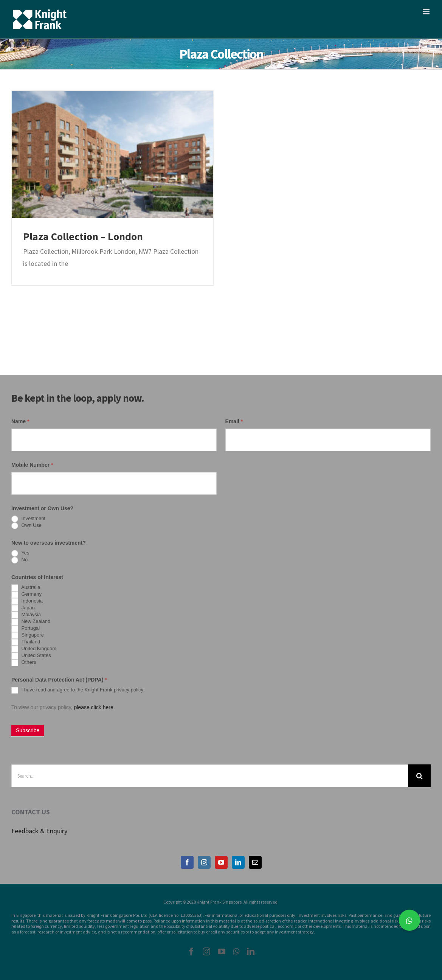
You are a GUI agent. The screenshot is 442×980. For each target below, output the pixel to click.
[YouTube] (221, 862)
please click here (93, 707)
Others (24, 663)
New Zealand (31, 622)
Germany (26, 595)
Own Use (26, 526)
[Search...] (210, 776)
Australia (26, 588)
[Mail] (255, 862)
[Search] (419, 776)
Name (20, 421)
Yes (20, 553)
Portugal (26, 629)
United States (31, 656)
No (19, 560)
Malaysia (26, 615)
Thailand (26, 642)
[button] (409, 920)
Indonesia (27, 601)
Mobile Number (32, 465)
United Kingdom (34, 649)
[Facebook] (187, 862)
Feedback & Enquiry (39, 831)
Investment (28, 519)
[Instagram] (204, 862)
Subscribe (28, 730)
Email (234, 421)
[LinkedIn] (238, 862)
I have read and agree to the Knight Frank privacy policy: (78, 690)
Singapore (28, 635)
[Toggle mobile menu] (427, 12)
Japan (23, 608)
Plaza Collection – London (83, 236)
